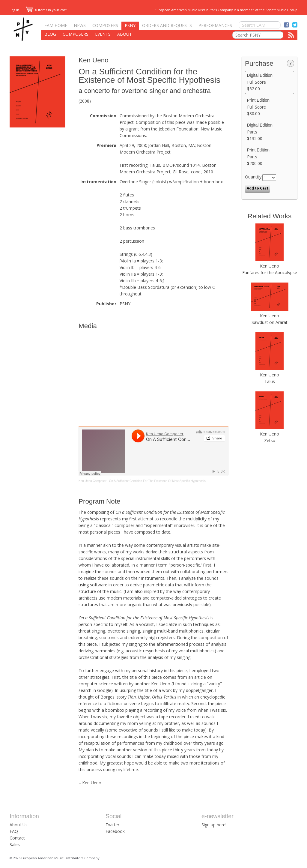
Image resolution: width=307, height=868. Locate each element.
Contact (17, 838)
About (125, 34)
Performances (215, 25)
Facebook (115, 831)
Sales (15, 844)
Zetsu (270, 440)
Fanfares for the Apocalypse (270, 272)
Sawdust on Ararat (270, 322)
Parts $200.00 (270, 157)
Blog (50, 34)
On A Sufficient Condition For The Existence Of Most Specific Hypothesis (157, 481)
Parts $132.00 (270, 132)
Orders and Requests (167, 25)
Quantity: (254, 177)
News (80, 25)
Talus (270, 381)
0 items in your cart (46, 10)
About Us (19, 825)
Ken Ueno (94, 60)
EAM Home (56, 25)
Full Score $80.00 (270, 107)
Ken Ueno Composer (92, 481)
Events (103, 34)
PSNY (130, 25)
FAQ (14, 831)
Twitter (112, 825)
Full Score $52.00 (270, 82)
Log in (14, 10)
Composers (105, 25)
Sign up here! (214, 825)
